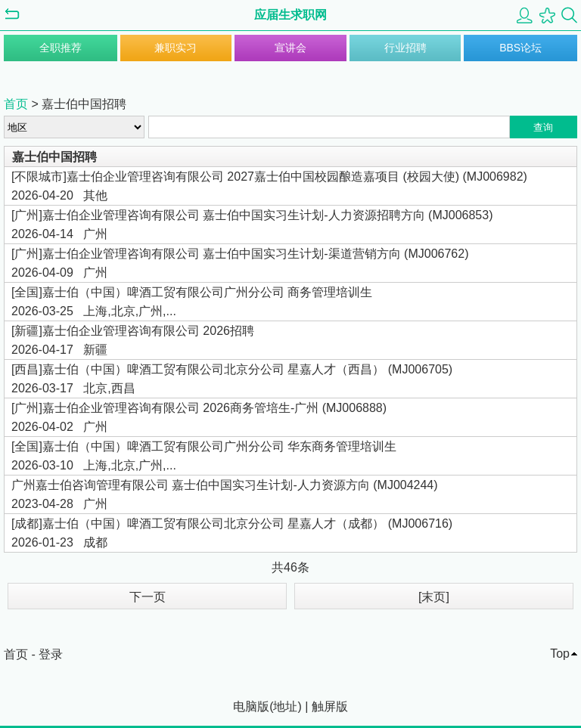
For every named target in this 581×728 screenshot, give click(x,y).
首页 (16, 104)
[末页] (434, 597)
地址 (285, 706)
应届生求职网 (290, 15)
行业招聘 (405, 48)
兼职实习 (176, 48)
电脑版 (251, 706)
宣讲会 (290, 48)
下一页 (148, 597)
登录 (51, 654)
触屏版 (330, 706)
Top (560, 654)
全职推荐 (61, 48)
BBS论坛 (520, 48)
